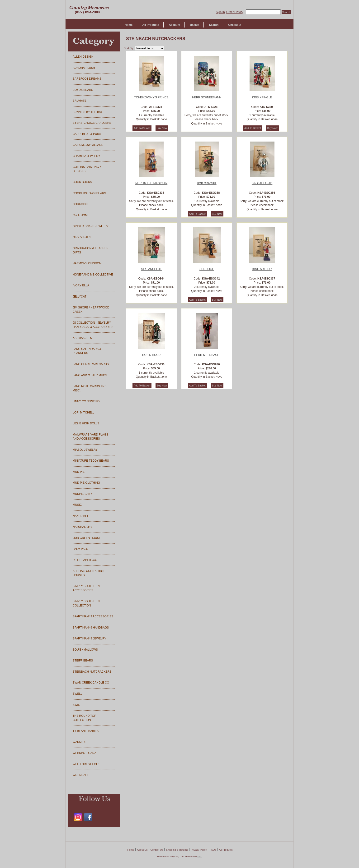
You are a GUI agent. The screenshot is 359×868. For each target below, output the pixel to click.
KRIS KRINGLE (262, 97)
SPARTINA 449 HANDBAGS (91, 628)
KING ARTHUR (262, 269)
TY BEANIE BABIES (86, 731)
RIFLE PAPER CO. (85, 560)
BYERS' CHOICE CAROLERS (92, 123)
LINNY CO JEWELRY (86, 401)
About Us (142, 850)
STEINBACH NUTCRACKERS (92, 672)
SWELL (78, 694)
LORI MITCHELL (83, 413)
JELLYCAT (80, 297)
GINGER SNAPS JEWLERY (91, 226)
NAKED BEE (81, 516)
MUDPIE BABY (82, 494)
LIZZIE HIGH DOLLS (86, 423)
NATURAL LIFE (83, 527)
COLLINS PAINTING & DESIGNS (87, 169)
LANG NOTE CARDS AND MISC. (90, 388)
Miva (200, 857)
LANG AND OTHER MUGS (90, 375)
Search (214, 25)
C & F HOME (81, 215)
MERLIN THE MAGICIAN (151, 183)
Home (129, 25)
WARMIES (79, 742)
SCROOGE (207, 269)
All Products (151, 25)
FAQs (213, 850)
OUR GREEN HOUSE (87, 538)
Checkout (235, 25)
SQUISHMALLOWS (85, 650)
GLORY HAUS (82, 237)
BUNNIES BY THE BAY (88, 112)
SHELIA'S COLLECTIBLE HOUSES (89, 573)
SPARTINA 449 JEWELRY (89, 638)
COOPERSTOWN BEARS (89, 193)
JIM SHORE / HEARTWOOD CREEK (91, 310)
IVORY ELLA (81, 285)
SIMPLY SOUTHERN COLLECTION (86, 603)
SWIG (76, 705)
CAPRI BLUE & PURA (87, 134)
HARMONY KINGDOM (87, 263)
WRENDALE (81, 775)
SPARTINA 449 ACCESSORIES (93, 616)
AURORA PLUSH (84, 68)
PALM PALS (80, 549)
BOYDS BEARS (83, 90)
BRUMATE (80, 101)
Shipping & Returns (177, 850)
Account (175, 25)
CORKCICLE (81, 204)
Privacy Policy (199, 850)
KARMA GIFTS (82, 338)
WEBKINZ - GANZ (84, 753)
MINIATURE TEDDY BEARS (91, 461)
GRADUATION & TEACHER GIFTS (91, 250)
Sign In (220, 12)
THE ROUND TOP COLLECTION (84, 718)
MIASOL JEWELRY (85, 450)
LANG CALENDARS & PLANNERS (87, 351)
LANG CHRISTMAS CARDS (91, 364)
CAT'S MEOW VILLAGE (88, 145)
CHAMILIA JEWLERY (86, 156)
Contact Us (157, 850)
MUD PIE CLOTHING (86, 483)
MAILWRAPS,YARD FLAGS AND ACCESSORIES (90, 437)
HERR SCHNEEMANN (207, 97)
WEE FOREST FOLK (86, 764)
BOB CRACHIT (207, 183)
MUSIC (77, 505)
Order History (235, 12)
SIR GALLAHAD (262, 183)
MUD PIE (79, 472)
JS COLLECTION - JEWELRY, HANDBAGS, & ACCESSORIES (93, 325)
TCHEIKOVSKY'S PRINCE (151, 97)
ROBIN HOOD (151, 355)
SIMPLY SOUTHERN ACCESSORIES (86, 588)
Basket (195, 25)
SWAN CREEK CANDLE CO (91, 683)
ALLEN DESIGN (83, 57)
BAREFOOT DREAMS (87, 79)
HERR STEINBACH (207, 355)
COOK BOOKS (82, 182)
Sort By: (129, 48)
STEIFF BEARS (83, 661)
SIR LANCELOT (151, 269)
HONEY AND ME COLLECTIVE (93, 275)
